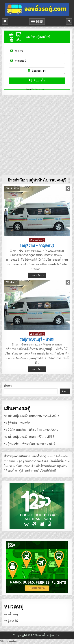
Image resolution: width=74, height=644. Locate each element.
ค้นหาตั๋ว (37, 81)
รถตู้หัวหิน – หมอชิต (17, 423)
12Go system (39, 89)
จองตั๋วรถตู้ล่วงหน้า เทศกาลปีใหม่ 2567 (29, 437)
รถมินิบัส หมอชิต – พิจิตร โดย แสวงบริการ (31, 430)
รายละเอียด (36, 275)
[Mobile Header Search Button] (69, 22)
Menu (39, 22)
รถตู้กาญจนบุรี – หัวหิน (37, 339)
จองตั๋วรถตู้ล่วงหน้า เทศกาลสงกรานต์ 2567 (32, 416)
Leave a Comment (56, 251)
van (14, 251)
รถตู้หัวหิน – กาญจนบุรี (37, 246)
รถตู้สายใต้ (11, 621)
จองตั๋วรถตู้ (38, 240)
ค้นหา (8, 386)
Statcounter (9, 641)
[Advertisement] (37, 134)
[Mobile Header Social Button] (5, 22)
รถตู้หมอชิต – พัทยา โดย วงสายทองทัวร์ (30, 444)
